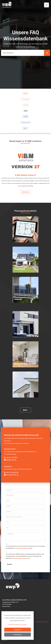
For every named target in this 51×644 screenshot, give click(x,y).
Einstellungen (18, 635)
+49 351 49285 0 (11, 458)
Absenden (10, 564)
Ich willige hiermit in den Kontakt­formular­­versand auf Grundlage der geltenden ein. (25, 547)
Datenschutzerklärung (14, 625)
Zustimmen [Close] (18, 630)
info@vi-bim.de (10, 460)
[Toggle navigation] (47, 5)
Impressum (24, 625)
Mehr (26, 410)
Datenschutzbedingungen (22, 548)
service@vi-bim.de (11, 475)
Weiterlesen (26, 192)
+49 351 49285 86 (11, 472)
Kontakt (5, 640)
